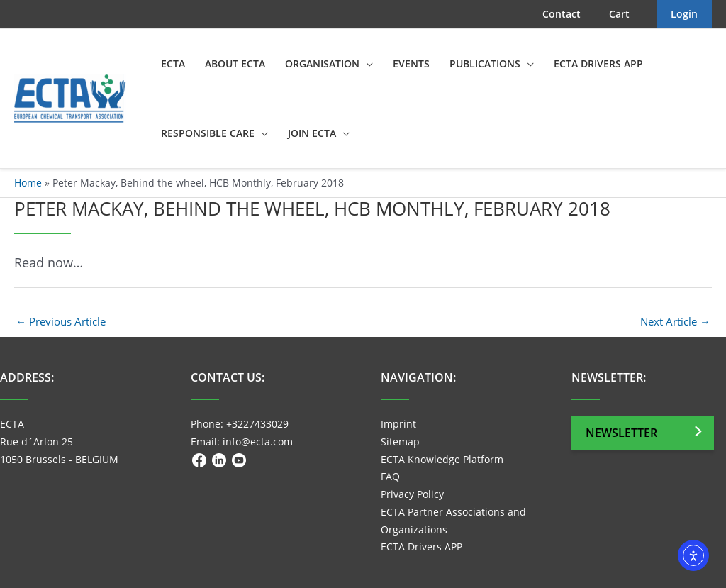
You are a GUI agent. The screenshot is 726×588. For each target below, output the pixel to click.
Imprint (398, 424)
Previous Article (61, 321)
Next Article (675, 321)
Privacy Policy (412, 494)
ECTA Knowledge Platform (442, 459)
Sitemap (400, 442)
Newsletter (621, 433)
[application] (366, 64)
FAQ (390, 476)
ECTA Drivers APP (421, 547)
